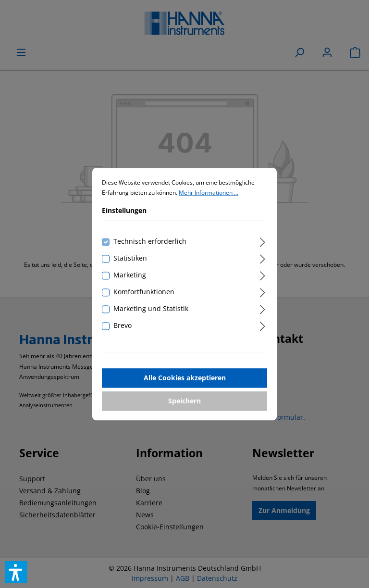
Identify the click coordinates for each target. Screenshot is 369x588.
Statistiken (130, 258)
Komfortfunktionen (144, 292)
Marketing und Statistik (151, 308)
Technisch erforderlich (150, 241)
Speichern (184, 401)
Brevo (123, 325)
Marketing (130, 275)
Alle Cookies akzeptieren (185, 378)
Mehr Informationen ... (209, 193)
